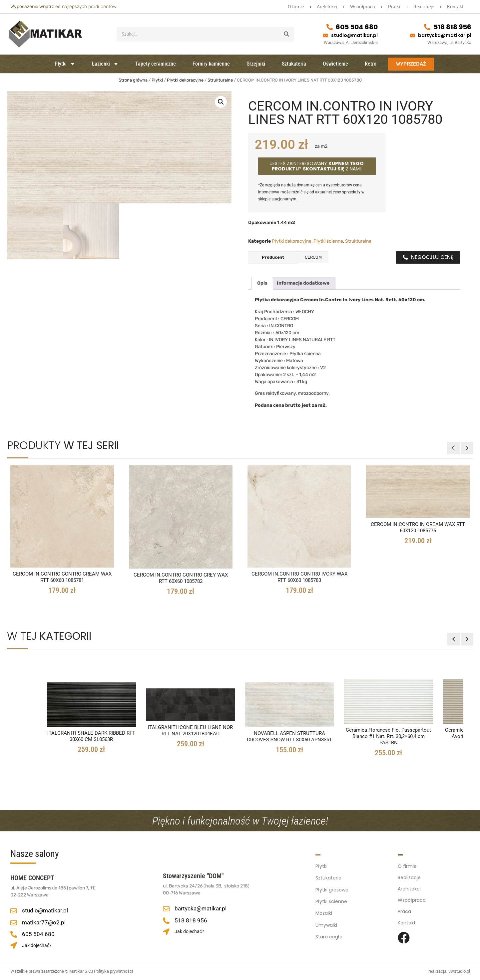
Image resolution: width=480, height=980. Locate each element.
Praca (392, 7)
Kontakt (455, 7)
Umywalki (326, 923)
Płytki (65, 64)
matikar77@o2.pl (44, 922)
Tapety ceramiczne (156, 64)
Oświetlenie (335, 64)
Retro (371, 64)
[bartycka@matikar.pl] (413, 35)
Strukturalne (220, 80)
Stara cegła (329, 934)
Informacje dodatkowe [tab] (303, 283)
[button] (221, 102)
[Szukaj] (287, 34)
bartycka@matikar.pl (445, 35)
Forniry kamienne (211, 64)
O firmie (290, 7)
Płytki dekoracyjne (185, 80)
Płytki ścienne (328, 241)
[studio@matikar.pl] (326, 35)
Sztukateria (294, 64)
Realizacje (422, 7)
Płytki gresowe (332, 889)
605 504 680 (357, 27)
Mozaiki (324, 911)
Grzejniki (256, 64)
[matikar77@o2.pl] (14, 923)
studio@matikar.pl (354, 35)
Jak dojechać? (37, 945)
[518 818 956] (427, 27)
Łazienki (105, 64)
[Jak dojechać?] (14, 945)
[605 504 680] (330, 27)
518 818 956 (452, 27)
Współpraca (359, 7)
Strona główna (133, 80)
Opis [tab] (262, 283)
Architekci (323, 7)
